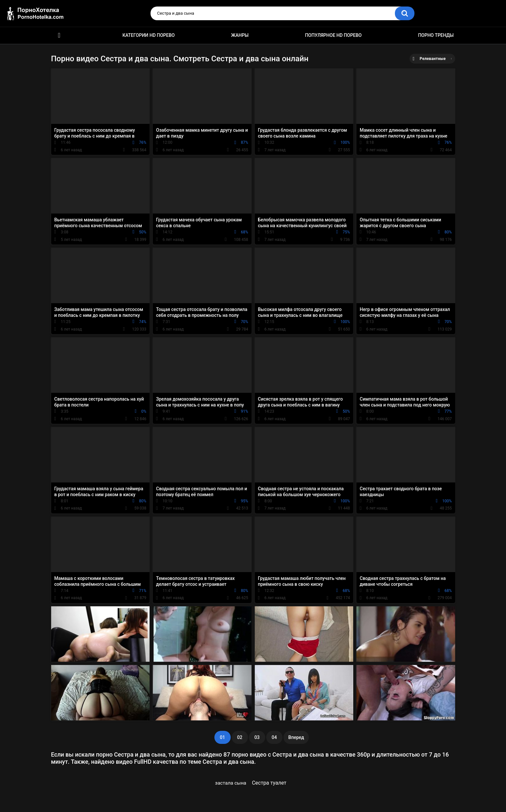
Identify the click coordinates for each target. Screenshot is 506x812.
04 (274, 737)
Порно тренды (436, 35)
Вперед (296, 737)
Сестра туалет (269, 783)
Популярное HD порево (333, 35)
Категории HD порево (149, 35)
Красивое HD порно (59, 35)
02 (240, 737)
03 (257, 737)
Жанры (240, 35)
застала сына (231, 783)
